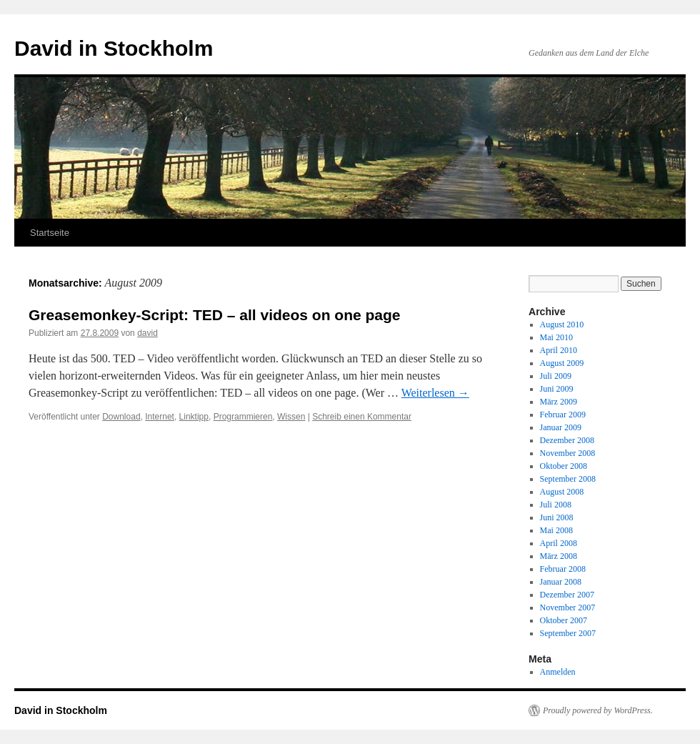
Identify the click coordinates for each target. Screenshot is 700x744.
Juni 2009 (557, 389)
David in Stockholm (114, 48)
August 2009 (562, 363)
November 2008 (568, 453)
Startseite (50, 233)
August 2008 (562, 492)
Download (121, 417)
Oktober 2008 (564, 466)
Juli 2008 (556, 505)
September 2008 (568, 479)
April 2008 (559, 543)
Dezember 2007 (567, 595)
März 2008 (559, 556)
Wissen (291, 417)
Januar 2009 (561, 427)
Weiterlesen (435, 393)
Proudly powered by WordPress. (598, 710)
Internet (160, 417)
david (147, 333)
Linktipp (194, 417)
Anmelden (558, 672)
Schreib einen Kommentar (362, 417)
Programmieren (243, 417)
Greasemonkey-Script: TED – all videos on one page (215, 315)
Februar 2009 (563, 415)
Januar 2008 (561, 582)
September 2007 (568, 633)
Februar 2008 (563, 569)
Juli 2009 (556, 376)
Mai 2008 (556, 530)
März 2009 (559, 402)
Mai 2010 (556, 337)
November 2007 (568, 607)
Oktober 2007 (564, 620)
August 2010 (562, 324)
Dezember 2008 (567, 440)
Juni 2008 (557, 517)
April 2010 (559, 350)
